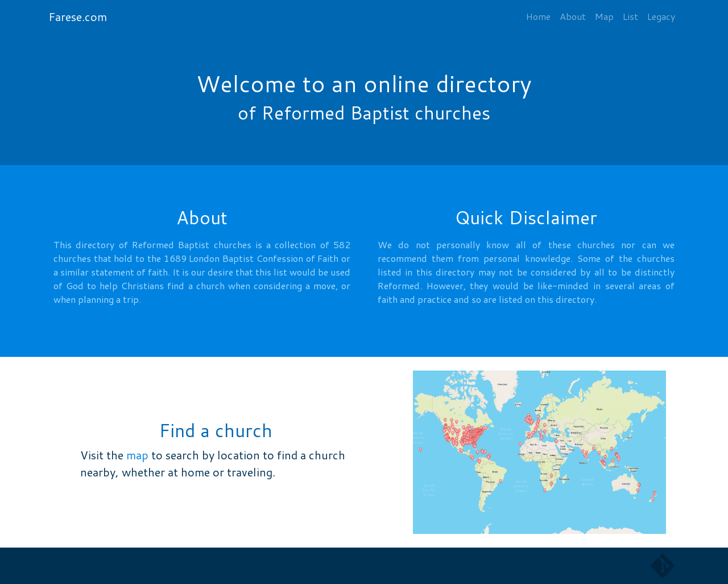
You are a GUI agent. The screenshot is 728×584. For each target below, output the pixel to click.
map (137, 455)
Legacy (661, 16)
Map (604, 16)
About (573, 16)
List (630, 16)
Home (538, 16)
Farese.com (78, 17)
